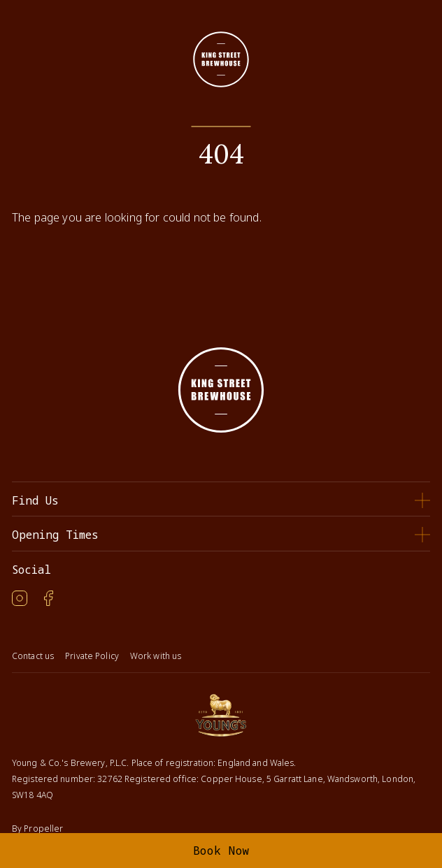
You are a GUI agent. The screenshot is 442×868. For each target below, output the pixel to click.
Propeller (43, 829)
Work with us (156, 656)
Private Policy (92, 656)
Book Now (221, 851)
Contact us (33, 656)
